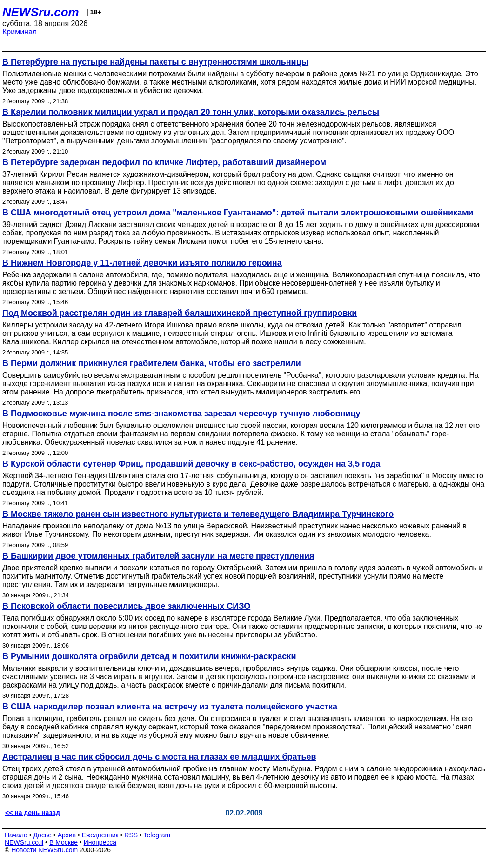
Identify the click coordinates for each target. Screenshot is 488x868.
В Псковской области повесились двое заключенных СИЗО (126, 606)
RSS (131, 835)
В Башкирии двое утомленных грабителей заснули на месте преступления (158, 556)
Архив (67, 835)
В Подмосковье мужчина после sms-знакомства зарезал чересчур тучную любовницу (181, 414)
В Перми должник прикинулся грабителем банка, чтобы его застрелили (152, 363)
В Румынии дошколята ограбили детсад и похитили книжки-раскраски (149, 656)
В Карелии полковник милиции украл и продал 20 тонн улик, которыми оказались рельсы (191, 112)
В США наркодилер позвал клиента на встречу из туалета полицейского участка (170, 707)
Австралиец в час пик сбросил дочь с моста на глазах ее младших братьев (159, 757)
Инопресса (100, 842)
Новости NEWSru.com (44, 850)
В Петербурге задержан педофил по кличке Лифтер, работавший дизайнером (164, 162)
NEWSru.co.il (24, 842)
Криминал (20, 32)
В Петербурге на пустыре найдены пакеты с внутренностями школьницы (155, 62)
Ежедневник (100, 835)
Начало (16, 835)
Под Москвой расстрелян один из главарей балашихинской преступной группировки (180, 313)
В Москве (64, 842)
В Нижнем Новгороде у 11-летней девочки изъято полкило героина (142, 263)
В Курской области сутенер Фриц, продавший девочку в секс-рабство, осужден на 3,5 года (191, 464)
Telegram (157, 835)
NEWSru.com (41, 12)
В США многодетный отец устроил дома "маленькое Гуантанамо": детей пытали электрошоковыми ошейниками (238, 213)
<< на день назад (33, 813)
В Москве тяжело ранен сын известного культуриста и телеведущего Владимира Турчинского (198, 514)
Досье (42, 835)
